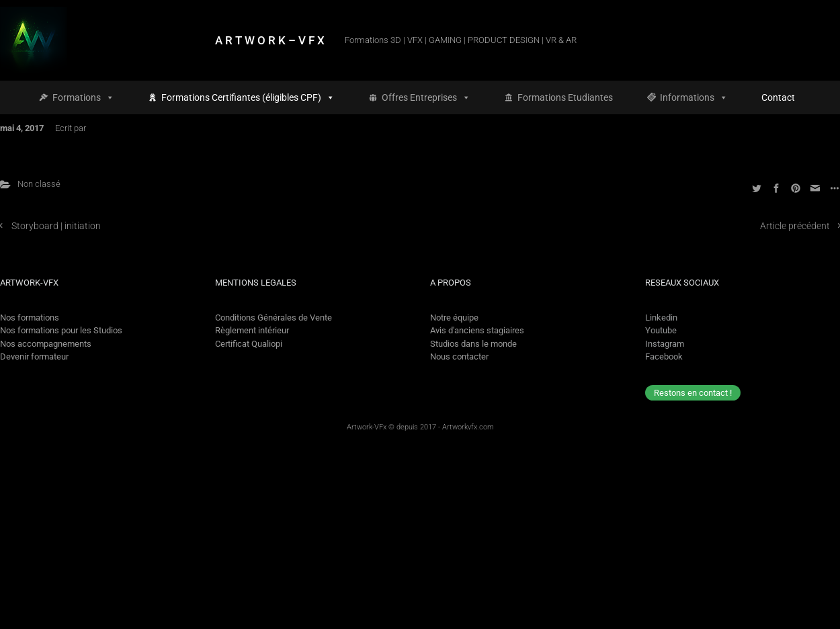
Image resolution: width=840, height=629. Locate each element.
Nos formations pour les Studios (61, 330)
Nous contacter (459, 357)
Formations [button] (83, 97)
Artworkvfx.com (468, 427)
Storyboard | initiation (56, 226)
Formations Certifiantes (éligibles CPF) (248, 97)
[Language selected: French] (782, 618)
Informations (694, 97)
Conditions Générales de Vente (274, 318)
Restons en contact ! (693, 393)
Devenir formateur (34, 357)
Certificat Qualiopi (249, 344)
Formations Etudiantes (565, 97)
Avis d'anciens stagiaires (477, 330)
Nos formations (30, 318)
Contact (778, 97)
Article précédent (795, 226)
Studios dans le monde (473, 344)
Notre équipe (454, 318)
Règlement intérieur (252, 330)
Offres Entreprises (426, 97)
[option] (794, 618)
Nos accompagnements (46, 344)
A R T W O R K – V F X (270, 40)
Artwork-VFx (367, 427)
